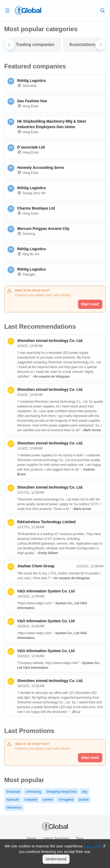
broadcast (13, 792)
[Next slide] (100, 45)
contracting (33, 792)
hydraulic (13, 800)
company (31, 800)
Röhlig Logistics (32, 81)
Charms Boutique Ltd (36, 208)
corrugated (66, 800)
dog (85, 792)
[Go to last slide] (10, 45)
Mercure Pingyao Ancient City (43, 229)
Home (31, 838)
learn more (92, 846)
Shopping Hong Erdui (61, 792)
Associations (82, 45)
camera (48, 800)
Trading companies (35, 45)
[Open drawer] (7, 10)
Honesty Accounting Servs (41, 168)
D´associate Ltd (31, 147)
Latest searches (56, 838)
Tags (80, 838)
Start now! (90, 304)
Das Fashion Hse (32, 101)
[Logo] (28, 10)
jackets (84, 800)
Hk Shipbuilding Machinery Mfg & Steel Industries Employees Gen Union (52, 124)
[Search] (103, 10)
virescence (14, 807)
